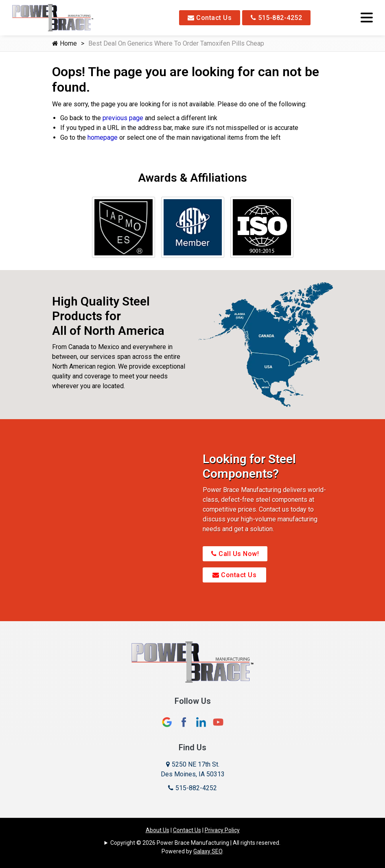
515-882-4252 (276, 18)
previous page (123, 118)
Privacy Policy (222, 830)
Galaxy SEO (208, 851)
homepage (103, 137)
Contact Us (210, 18)
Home (65, 43)
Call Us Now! (235, 554)
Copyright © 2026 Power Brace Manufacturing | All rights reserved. (195, 843)
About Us (157, 830)
